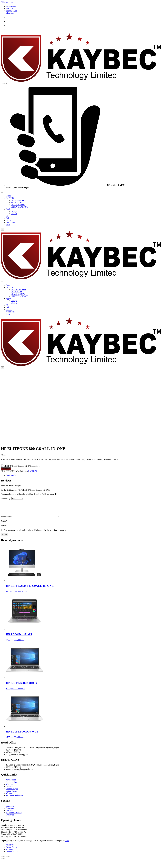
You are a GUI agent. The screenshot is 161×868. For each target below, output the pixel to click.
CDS (67, 844)
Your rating (6, 498)
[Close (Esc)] (9, 859)
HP (7, 216)
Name (4, 524)
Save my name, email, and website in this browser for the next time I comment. (35, 533)
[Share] (7, 859)
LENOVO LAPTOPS (19, 207)
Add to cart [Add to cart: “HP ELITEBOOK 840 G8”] (21, 691)
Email (4, 528)
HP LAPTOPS (17, 202)
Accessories (11, 223)
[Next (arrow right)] (4, 862)
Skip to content (7, 2)
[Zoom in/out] (2, 859)
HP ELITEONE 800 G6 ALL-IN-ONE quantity (20, 466)
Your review (7, 520)
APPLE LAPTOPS (18, 200)
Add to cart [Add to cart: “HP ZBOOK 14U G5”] (21, 643)
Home (8, 196)
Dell (8, 218)
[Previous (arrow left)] (2, 862)
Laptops (14, 211)
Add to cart (6, 469)
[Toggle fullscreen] (4, 859)
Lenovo (9, 220)
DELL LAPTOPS (18, 205)
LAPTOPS (10, 198)
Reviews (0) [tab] (11, 475)
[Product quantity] (50, 466)
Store (8, 225)
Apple (8, 209)
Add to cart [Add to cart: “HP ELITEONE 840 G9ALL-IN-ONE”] (22, 594)
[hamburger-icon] (2, 192)
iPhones (14, 214)
